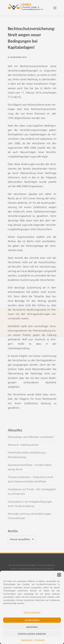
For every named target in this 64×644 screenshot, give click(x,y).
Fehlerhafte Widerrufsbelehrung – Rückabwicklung (27, 455)
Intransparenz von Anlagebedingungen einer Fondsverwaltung (30, 504)
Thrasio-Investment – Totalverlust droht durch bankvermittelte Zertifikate (31, 479)
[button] (59, 575)
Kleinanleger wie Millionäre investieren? (31, 437)
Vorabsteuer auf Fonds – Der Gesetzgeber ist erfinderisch (32, 491)
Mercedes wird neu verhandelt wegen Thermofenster (30, 516)
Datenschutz (27, 640)
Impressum (40, 640)
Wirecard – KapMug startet (23, 445)
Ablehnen (32, 627)
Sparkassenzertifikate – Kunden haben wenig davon (30, 467)
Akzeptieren (32, 620)
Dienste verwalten (32, 612)
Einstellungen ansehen (32, 634)
